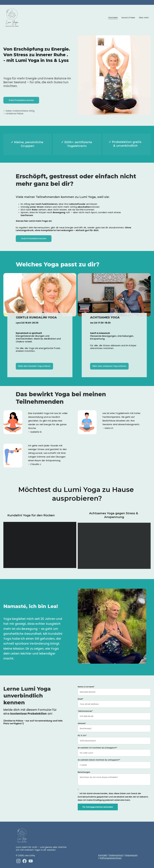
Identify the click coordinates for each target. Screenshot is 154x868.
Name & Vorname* (86, 687)
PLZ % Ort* (82, 736)
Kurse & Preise (128, 18)
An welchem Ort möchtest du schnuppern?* (97, 748)
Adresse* (82, 724)
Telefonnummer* (85, 712)
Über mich (144, 18)
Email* (80, 699)
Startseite (113, 18)
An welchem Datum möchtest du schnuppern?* (99, 760)
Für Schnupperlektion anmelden (98, 807)
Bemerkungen (84, 773)
